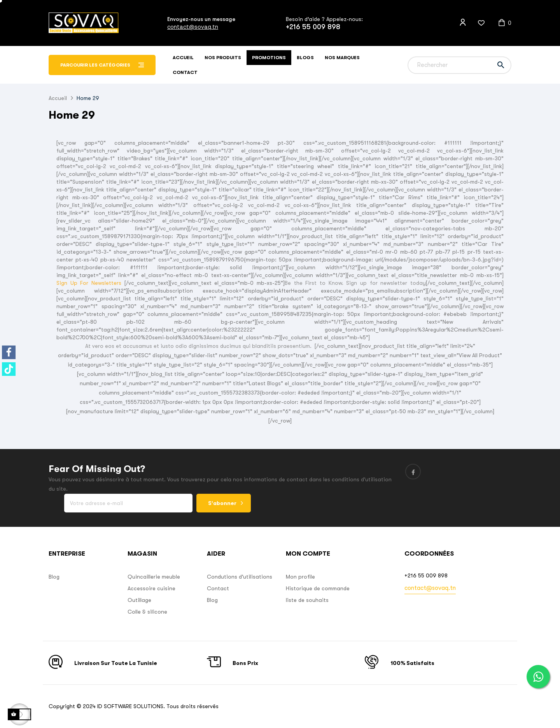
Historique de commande (318, 588)
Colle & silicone (147, 612)
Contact (218, 588)
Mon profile (300, 577)
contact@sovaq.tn (193, 27)
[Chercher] (459, 65)
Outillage (139, 600)
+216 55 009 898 (313, 27)
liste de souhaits (307, 600)
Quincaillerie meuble (154, 577)
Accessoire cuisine (151, 588)
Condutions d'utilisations (240, 577)
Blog (54, 577)
